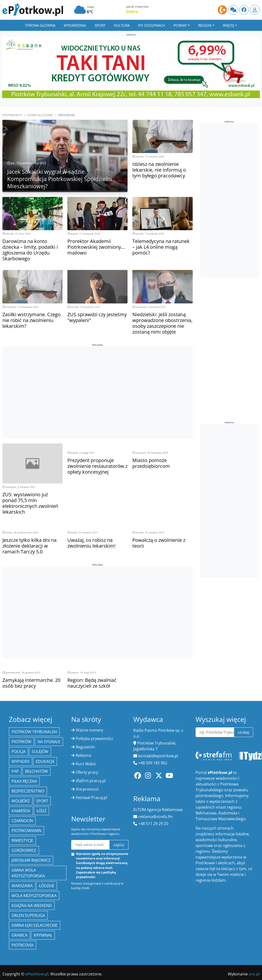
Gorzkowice (24, 850)
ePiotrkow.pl (12, 115)
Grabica (19, 935)
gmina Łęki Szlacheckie (35, 925)
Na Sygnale (49, 742)
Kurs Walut (86, 764)
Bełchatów (36, 771)
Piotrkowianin (26, 831)
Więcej (228, 25)
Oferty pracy (87, 772)
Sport (100, 25)
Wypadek (21, 761)
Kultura (122, 25)
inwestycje (22, 840)
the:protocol (87, 789)
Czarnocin (22, 821)
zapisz (119, 845)
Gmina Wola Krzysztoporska (28, 873)
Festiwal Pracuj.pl (91, 798)
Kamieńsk (21, 811)
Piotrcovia (22, 945)
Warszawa (22, 886)
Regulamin (85, 747)
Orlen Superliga (28, 915)
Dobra (132, 12)
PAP (15, 771)
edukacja (45, 761)
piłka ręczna (24, 781)
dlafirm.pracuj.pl (91, 781)
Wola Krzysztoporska (34, 896)
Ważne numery (89, 730)
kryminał (43, 935)
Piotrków (21, 742)
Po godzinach (152, 25)
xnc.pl (254, 974)
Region (205, 25)
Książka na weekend (32, 906)
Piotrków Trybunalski (34, 732)
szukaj (243, 732)
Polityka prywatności (94, 738)
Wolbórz (21, 801)
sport (42, 801)
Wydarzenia (75, 25)
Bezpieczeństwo (28, 791)
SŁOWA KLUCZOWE (40, 115)
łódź (42, 811)
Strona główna (40, 25)
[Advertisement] (97, 381)
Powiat (180, 25)
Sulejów (40, 752)
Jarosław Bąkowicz (31, 860)
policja (19, 752)
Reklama (83, 755)
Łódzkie (47, 886)
